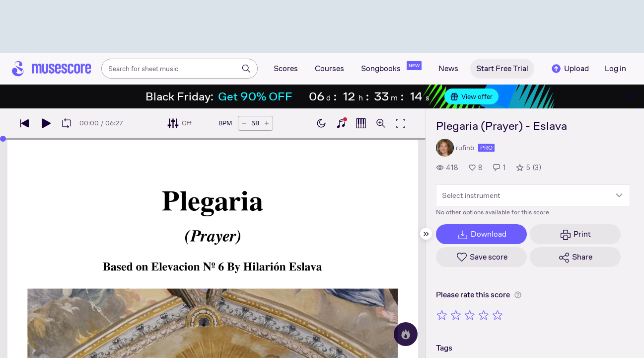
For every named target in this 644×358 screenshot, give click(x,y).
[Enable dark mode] (321, 123)
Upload (570, 69)
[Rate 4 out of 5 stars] (484, 315)
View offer (471, 96)
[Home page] (52, 69)
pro (486, 148)
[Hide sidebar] (426, 234)
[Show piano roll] (361, 123)
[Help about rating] (518, 295)
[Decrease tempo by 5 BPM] (244, 123)
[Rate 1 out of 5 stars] (442, 315)
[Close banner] (630, 96)
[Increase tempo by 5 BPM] (267, 123)
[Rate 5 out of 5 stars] (498, 315)
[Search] (246, 69)
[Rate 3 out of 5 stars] (470, 315)
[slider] (3, 139)
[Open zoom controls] (381, 123)
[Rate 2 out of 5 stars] (456, 315)
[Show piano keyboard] (341, 123)
